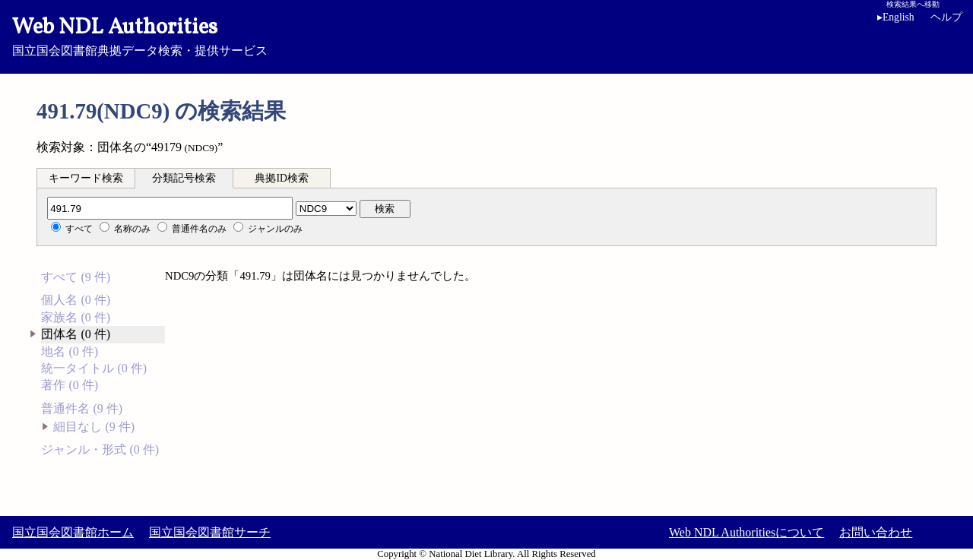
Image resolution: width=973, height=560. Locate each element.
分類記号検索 (184, 178)
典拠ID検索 (281, 178)
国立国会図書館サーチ (210, 532)
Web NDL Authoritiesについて (746, 532)
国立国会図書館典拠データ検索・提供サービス (486, 35)
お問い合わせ (876, 532)
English (899, 17)
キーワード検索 (86, 178)
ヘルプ (946, 17)
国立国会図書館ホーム (73, 532)
